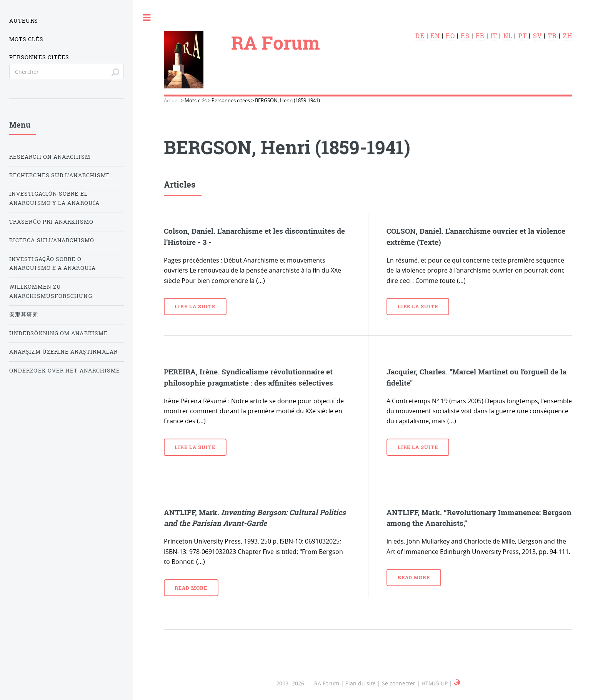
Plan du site (361, 683)
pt (523, 36)
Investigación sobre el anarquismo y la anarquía (54, 198)
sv (537, 36)
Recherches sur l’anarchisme (60, 175)
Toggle (147, 17)
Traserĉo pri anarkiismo (51, 222)
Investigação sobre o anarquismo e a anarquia (52, 264)
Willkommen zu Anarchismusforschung (51, 291)
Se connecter (399, 683)
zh (568, 36)
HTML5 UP (435, 683)
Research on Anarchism (50, 157)
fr (480, 36)
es (465, 36)
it (494, 36)
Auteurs (24, 21)
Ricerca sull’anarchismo (52, 240)
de (420, 36)
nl (508, 36)
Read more (191, 588)
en (435, 36)
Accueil (172, 101)
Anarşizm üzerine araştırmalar (63, 352)
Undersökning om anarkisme (58, 333)
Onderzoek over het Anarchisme (65, 371)
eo (450, 36)
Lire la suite (195, 306)
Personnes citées (39, 57)
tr (552, 36)
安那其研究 (24, 314)
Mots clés (26, 39)
